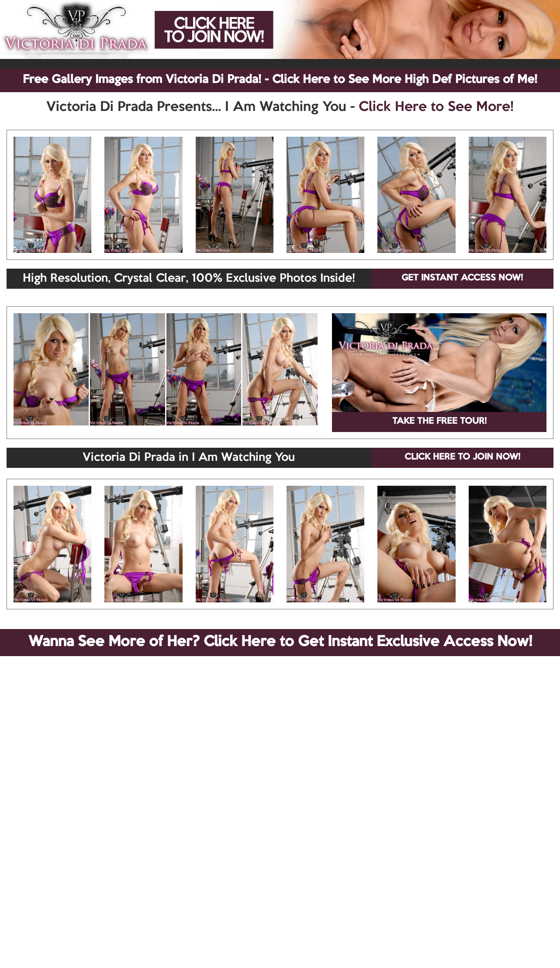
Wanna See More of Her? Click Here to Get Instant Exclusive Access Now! (280, 642)
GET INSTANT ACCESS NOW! (462, 278)
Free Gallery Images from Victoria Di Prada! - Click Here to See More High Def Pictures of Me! (280, 80)
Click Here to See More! (436, 107)
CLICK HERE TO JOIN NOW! (462, 457)
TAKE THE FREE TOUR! (439, 422)
